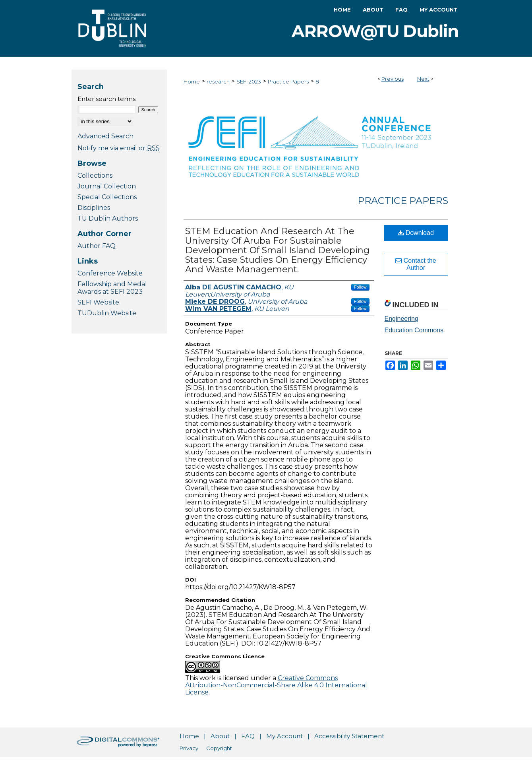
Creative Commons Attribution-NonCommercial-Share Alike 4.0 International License (276, 685)
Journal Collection (107, 186)
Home (192, 81)
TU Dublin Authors (108, 218)
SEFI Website (98, 302)
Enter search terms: (107, 99)
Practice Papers (288, 81)
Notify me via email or (119, 148)
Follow (360, 287)
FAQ (248, 736)
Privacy (189, 748)
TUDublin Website (107, 313)
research (218, 81)
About (220, 736)
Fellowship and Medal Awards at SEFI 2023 (112, 288)
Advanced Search (105, 136)
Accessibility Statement (349, 736)
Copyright (219, 748)
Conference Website (110, 273)
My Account (284, 736)
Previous (393, 79)
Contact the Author (416, 264)
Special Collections (107, 197)
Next (423, 79)
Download (416, 233)
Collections (95, 176)
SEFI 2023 (249, 81)
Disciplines (94, 208)
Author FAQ (97, 246)
